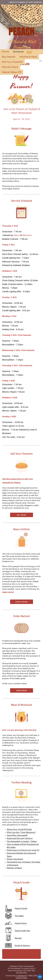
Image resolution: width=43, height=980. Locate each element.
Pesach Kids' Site (22, 931)
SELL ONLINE (22, 515)
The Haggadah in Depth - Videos (22, 841)
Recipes (18, 938)
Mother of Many (14, 868)
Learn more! (8, 592)
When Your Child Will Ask (19, 829)
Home (5, 52)
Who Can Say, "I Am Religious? (21, 832)
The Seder (19, 916)
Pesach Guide (21, 908)
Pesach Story (21, 923)
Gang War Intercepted (17, 835)
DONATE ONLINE (22, 602)
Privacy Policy (22, 978)
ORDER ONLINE (21, 690)
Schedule (18, 52)
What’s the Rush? (15, 859)
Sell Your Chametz (12, 62)
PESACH (21, 31)
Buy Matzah (9, 57)
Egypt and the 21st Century (20, 838)
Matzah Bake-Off (12, 72)
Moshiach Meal (28, 57)
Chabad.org (21, 976)
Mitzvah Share (10, 67)
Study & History (22, 945)
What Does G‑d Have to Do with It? (23, 850)
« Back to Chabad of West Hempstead (26, 2)
